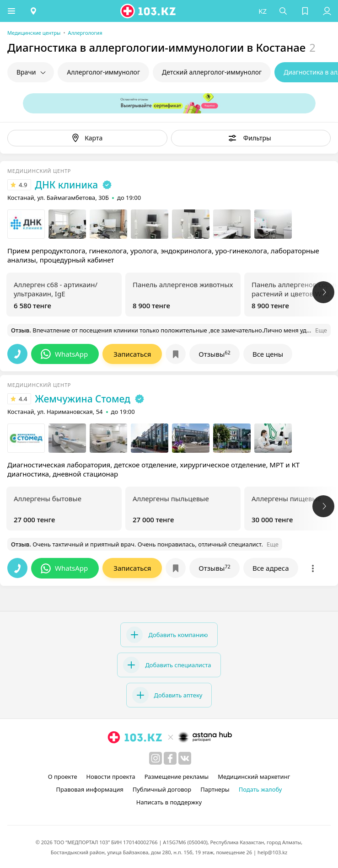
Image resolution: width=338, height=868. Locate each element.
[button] (11, 11)
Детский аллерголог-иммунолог (212, 72)
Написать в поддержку (169, 802)
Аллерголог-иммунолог (103, 72)
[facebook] (170, 758)
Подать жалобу (260, 789)
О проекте (63, 777)
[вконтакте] (185, 758)
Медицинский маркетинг (254, 777)
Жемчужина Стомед (83, 399)
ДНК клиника (66, 185)
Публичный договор (162, 789)
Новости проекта (111, 777)
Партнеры (215, 789)
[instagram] (156, 758)
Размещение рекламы (177, 777)
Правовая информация (90, 789)
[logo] (149, 11)
